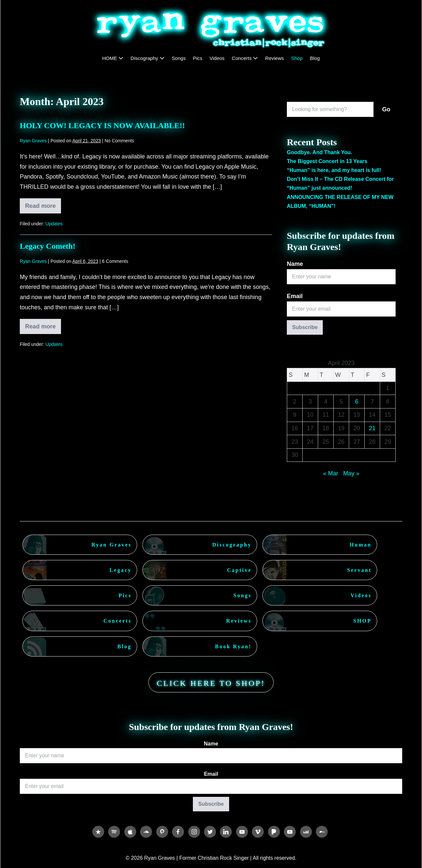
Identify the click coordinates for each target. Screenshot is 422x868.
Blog (315, 58)
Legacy (121, 570)
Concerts (245, 58)
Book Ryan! (233, 646)
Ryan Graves (111, 545)
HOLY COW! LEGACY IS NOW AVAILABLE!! (102, 126)
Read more (43, 208)
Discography (148, 58)
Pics (197, 58)
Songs (179, 58)
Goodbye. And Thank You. (319, 152)
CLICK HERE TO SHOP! (211, 683)
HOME (113, 58)
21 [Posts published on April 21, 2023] (372, 428)
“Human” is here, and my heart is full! (334, 170)
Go (386, 109)
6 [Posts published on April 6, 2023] (357, 402)
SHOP (362, 621)
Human (361, 545)
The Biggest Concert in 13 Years (327, 161)
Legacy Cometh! (48, 246)
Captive (239, 570)
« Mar (331, 473)
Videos (217, 58)
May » (351, 473)
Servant (359, 570)
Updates (54, 224)
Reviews (274, 58)
